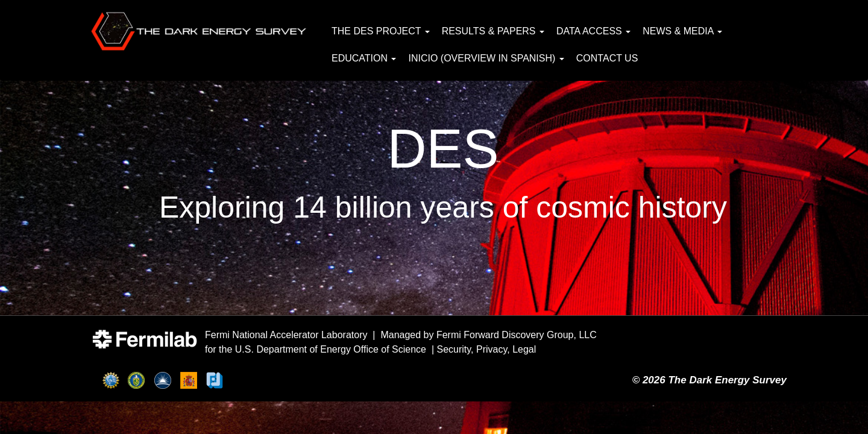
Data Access (593, 31)
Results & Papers (493, 31)
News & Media (682, 31)
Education (364, 58)
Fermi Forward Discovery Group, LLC (517, 335)
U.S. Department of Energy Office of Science (331, 349)
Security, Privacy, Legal (487, 349)
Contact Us (607, 58)
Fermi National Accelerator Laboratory (286, 335)
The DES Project (381, 31)
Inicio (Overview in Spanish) (486, 58)
